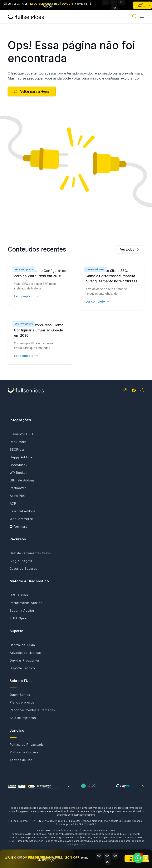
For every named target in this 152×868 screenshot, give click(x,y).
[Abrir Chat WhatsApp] (138, 858)
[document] (76, 434)
